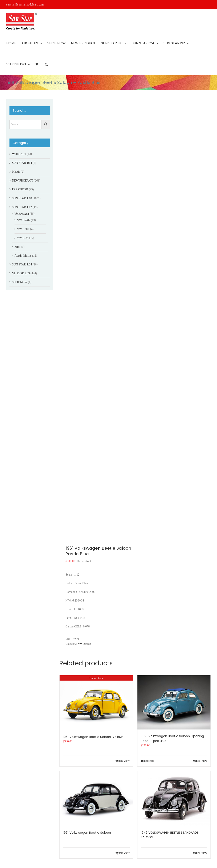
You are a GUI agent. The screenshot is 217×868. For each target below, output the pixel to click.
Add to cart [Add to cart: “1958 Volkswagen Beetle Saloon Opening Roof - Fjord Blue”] (147, 761)
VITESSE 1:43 (21, 273)
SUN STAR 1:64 (22, 163)
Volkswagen (22, 214)
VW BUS (23, 238)
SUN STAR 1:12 (22, 207)
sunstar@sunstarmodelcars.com (25, 5)
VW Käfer (23, 229)
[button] (46, 64)
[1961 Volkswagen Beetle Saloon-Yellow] (96, 703)
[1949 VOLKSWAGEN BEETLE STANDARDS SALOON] (174, 798)
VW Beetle (84, 644)
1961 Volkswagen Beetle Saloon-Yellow (93, 737)
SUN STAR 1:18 (22, 198)
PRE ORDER (20, 189)
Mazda (16, 172)
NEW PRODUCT (23, 181)
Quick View (123, 761)
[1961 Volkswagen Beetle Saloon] (96, 798)
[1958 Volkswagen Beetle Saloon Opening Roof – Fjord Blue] (174, 702)
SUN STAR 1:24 (22, 264)
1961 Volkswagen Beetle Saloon (87, 832)
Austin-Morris (23, 256)
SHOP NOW (20, 282)
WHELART (19, 154)
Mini (17, 247)
